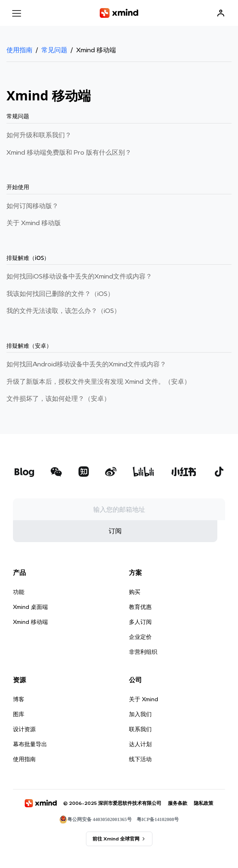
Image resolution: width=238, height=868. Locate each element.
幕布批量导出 (30, 770)
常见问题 (54, 50)
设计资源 (24, 755)
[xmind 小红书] (184, 498)
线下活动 (140, 785)
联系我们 (140, 755)
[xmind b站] (144, 499)
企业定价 (140, 663)
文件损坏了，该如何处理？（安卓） (58, 399)
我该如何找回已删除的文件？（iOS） (60, 294)
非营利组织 (143, 678)
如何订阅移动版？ (32, 206)
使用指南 (19, 50)
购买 (135, 618)
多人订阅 (140, 648)
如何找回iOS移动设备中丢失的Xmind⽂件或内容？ (79, 276)
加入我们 (140, 740)
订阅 (115, 557)
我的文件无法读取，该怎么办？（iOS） (63, 311)
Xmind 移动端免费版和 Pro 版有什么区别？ (69, 152)
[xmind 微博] (111, 499)
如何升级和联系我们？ (39, 135)
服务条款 (178, 829)
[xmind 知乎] (84, 499)
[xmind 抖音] (219, 498)
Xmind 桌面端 (30, 633)
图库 (19, 740)
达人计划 (140, 770)
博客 (19, 725)
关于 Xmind (144, 725)
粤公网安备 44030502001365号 (95, 845)
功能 (19, 618)
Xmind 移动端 (30, 648)
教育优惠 (140, 633)
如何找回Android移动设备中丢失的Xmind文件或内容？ (86, 364)
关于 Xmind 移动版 (34, 223)
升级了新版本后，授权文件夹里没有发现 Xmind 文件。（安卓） (99, 382)
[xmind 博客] (24, 499)
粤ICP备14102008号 (158, 845)
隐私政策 (204, 829)
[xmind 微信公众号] (56, 498)
